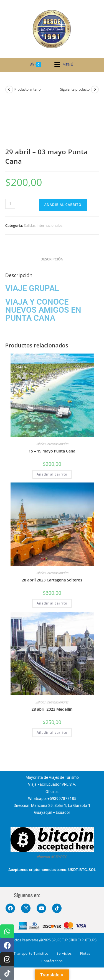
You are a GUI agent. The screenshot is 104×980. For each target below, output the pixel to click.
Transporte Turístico (31, 953)
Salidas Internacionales (43, 225)
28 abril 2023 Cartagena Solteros (52, 580)
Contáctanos (52, 961)
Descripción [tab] (52, 259)
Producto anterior (28, 89)
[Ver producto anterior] (9, 89)
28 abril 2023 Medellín (52, 709)
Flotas (85, 953)
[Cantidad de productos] (10, 204)
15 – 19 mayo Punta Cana (52, 451)
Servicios (64, 953)
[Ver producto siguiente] (95, 89)
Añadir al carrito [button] (52, 474)
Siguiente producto (75, 89)
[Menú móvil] (64, 65)
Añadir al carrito (63, 205)
